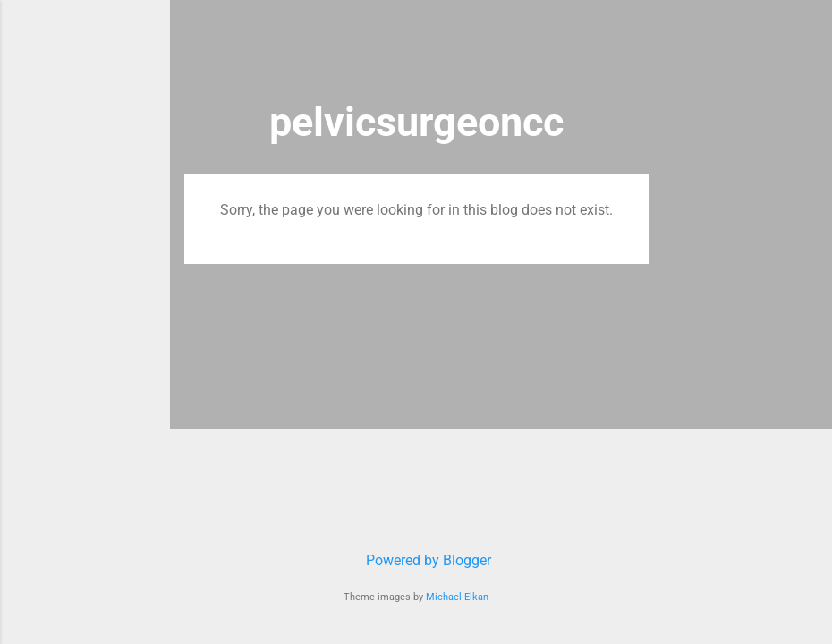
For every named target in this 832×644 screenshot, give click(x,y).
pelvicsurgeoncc (416, 122)
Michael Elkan (457, 597)
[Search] (638, 49)
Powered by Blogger (416, 560)
